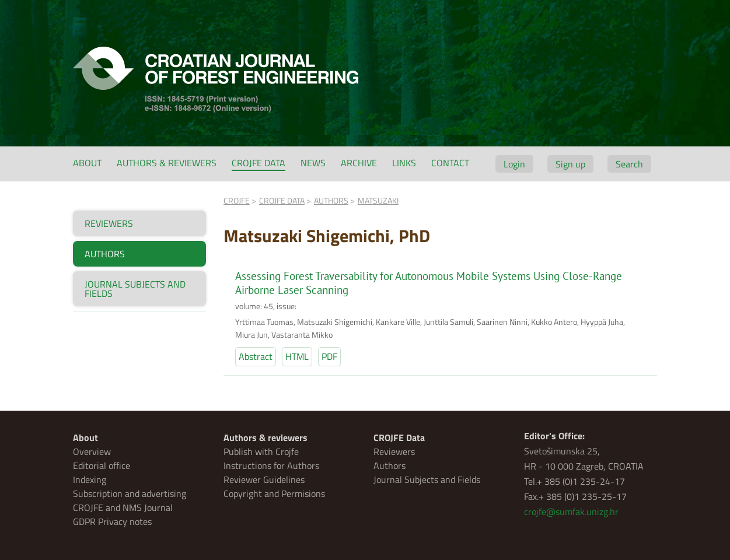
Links (404, 163)
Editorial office (102, 466)
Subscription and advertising (130, 494)
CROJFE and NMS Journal (123, 508)
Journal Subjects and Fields (427, 480)
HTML (297, 356)
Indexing (90, 480)
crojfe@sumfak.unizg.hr (571, 512)
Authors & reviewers (167, 163)
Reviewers (394, 452)
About (87, 163)
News (313, 163)
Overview (92, 452)
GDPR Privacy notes (112, 521)
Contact (450, 163)
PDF (329, 356)
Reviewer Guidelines (264, 480)
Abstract (256, 356)
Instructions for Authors (271, 466)
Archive (359, 163)
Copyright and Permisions (274, 494)
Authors (390, 466)
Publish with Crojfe (261, 452)
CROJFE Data (259, 163)
